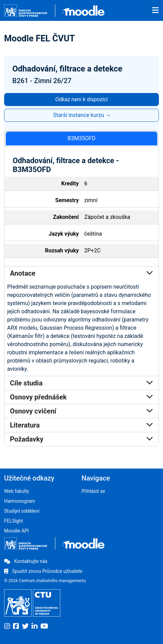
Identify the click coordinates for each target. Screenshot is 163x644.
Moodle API (16, 531)
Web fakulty (17, 491)
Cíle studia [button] (81, 383)
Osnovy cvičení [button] (81, 411)
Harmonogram (20, 501)
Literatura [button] (81, 425)
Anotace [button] (81, 273)
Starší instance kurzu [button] (79, 115)
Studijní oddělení (22, 511)
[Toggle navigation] (155, 11)
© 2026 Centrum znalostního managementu (45, 581)
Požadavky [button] (81, 439)
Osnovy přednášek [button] (81, 397)
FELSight (14, 521)
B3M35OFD (81, 138)
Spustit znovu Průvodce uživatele (43, 571)
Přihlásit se (93, 491)
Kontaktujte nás (26, 561)
